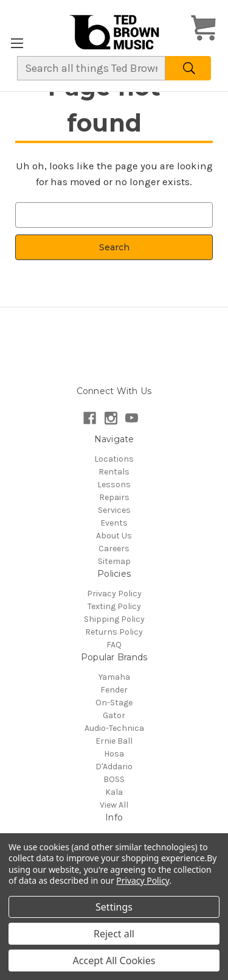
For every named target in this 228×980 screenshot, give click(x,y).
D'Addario (114, 767)
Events (114, 523)
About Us (114, 536)
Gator (114, 715)
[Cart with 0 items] (203, 30)
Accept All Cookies (114, 961)
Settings (114, 907)
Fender (114, 690)
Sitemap (114, 561)
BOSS (114, 779)
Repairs (114, 497)
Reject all (114, 934)
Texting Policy (114, 606)
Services (114, 510)
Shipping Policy (114, 619)
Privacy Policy (114, 594)
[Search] (188, 68)
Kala (114, 792)
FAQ (114, 645)
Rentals (114, 472)
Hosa (114, 754)
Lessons (114, 485)
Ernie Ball (114, 741)
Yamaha (114, 677)
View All (114, 805)
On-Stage (114, 703)
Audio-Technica (114, 728)
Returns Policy (114, 632)
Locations (114, 459)
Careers (114, 548)
